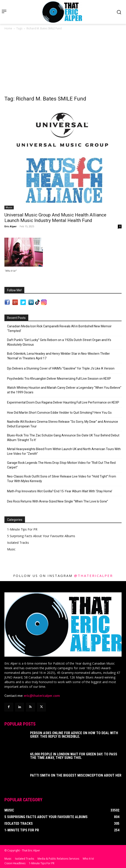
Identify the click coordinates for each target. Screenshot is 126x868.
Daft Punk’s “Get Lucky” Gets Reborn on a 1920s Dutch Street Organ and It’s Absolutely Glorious (59, 342)
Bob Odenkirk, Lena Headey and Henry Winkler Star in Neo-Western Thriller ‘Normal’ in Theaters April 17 (58, 356)
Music (9, 207)
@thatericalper (94, 576)
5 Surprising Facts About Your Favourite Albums (41, 536)
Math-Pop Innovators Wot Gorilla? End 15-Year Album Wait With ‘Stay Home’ (60, 491)
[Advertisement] (63, 64)
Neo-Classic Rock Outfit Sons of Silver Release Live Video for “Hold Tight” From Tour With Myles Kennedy (62, 479)
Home (8, 28)
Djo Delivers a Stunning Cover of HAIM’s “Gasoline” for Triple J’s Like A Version (61, 368)
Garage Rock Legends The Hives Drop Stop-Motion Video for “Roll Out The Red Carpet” (61, 465)
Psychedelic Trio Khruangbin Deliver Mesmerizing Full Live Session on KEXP (59, 379)
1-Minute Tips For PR (22, 529)
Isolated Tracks (18, 543)
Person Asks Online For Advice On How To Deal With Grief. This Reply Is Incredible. (74, 735)
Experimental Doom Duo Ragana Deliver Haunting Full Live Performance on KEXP (63, 402)
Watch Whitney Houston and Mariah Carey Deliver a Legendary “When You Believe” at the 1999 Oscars (64, 390)
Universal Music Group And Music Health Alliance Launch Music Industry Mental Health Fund (55, 218)
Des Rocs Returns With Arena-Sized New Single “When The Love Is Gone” (58, 501)
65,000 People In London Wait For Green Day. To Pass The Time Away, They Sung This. (74, 756)
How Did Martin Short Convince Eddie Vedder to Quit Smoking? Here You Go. (60, 413)
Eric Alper (10, 226)
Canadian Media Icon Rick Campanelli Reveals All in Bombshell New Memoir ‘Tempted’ (59, 329)
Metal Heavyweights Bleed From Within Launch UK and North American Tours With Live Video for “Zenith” (64, 451)
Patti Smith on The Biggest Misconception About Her (76, 775)
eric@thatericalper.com (42, 696)
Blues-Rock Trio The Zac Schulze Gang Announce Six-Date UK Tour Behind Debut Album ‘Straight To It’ (63, 438)
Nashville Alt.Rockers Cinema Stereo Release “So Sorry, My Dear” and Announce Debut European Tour (63, 424)
